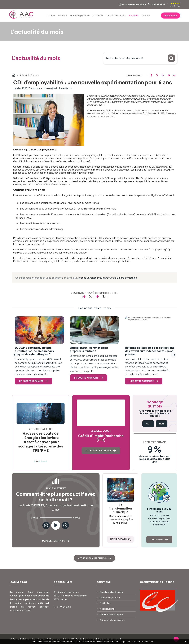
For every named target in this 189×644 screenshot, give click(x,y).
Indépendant (107, 609)
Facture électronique (134, 4)
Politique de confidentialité (60, 639)
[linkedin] (168, 4)
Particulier (105, 603)
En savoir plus (148, 642)
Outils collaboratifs (116, 15)
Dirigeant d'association (112, 620)
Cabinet (51, 15)
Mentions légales (36, 639)
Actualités (133, 15)
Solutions (62, 15)
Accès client (170, 15)
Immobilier (98, 15)
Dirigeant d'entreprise (112, 614)
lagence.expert (113, 639)
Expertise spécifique (80, 15)
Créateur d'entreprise (112, 592)
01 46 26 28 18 (158, 4)
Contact (146, 15)
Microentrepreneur (110, 598)
